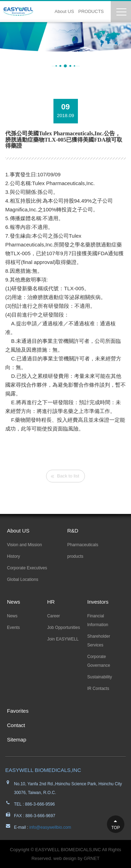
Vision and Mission (24, 545)
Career (54, 616)
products (75, 556)
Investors (98, 602)
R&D (73, 531)
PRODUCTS (91, 11)
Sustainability (100, 677)
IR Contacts (98, 689)
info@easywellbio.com (50, 827)
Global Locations (23, 579)
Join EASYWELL (63, 639)
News (14, 602)
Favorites (18, 711)
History (13, 556)
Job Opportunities (64, 628)
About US (64, 11)
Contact (16, 725)
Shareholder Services (99, 641)
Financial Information (98, 620)
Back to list (68, 476)
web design (65, 858)
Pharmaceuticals (83, 545)
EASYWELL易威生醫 (18, 12)
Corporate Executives (27, 568)
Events (13, 628)
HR (51, 602)
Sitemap (17, 740)
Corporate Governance (99, 661)
